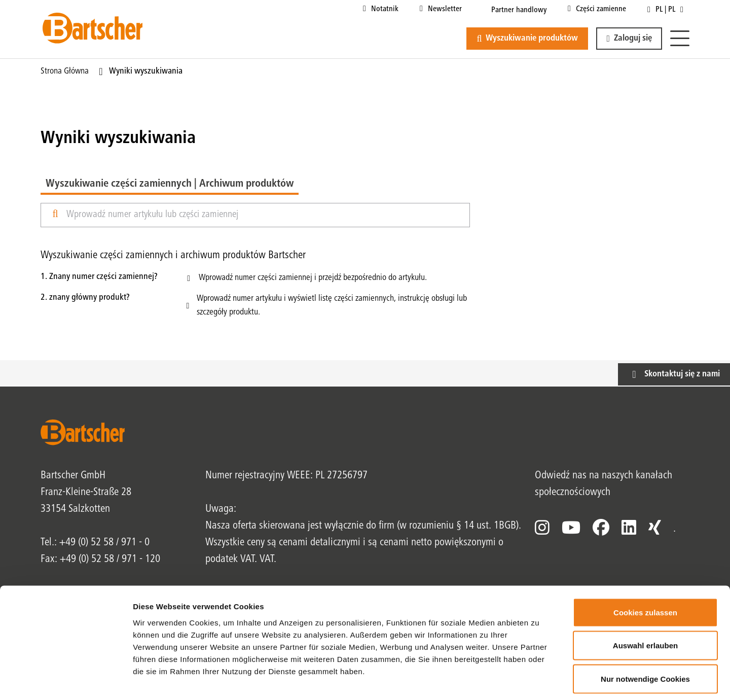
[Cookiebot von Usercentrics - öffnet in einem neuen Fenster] (66, 680)
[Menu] (680, 39)
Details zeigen (539, 680)
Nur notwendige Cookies (645, 633)
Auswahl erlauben (645, 600)
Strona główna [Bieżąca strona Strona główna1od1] (65, 72)
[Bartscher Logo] (93, 28)
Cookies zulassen (645, 567)
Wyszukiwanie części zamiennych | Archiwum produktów (170, 184)
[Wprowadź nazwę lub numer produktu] (264, 215)
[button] (629, 39)
